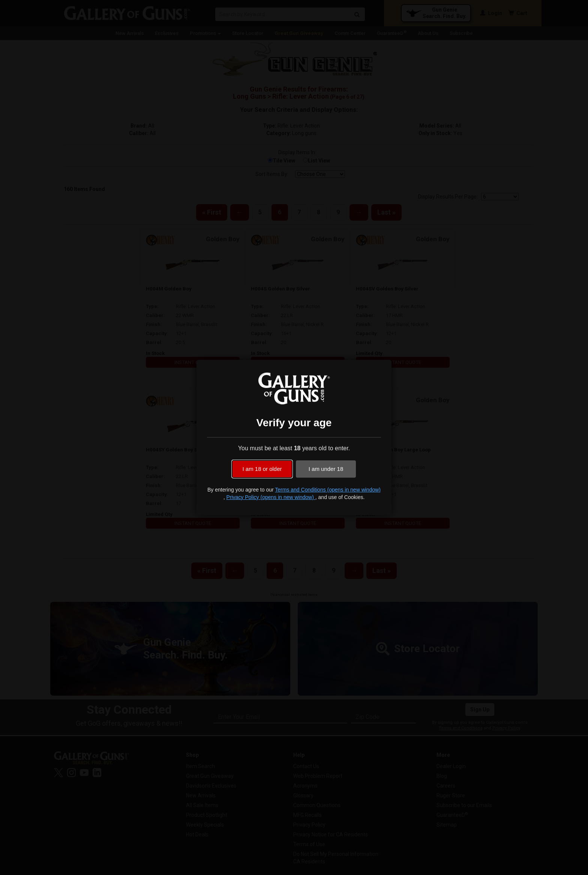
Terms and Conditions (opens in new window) (328, 490)
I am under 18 (326, 469)
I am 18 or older (262, 469)
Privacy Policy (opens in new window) (271, 497)
